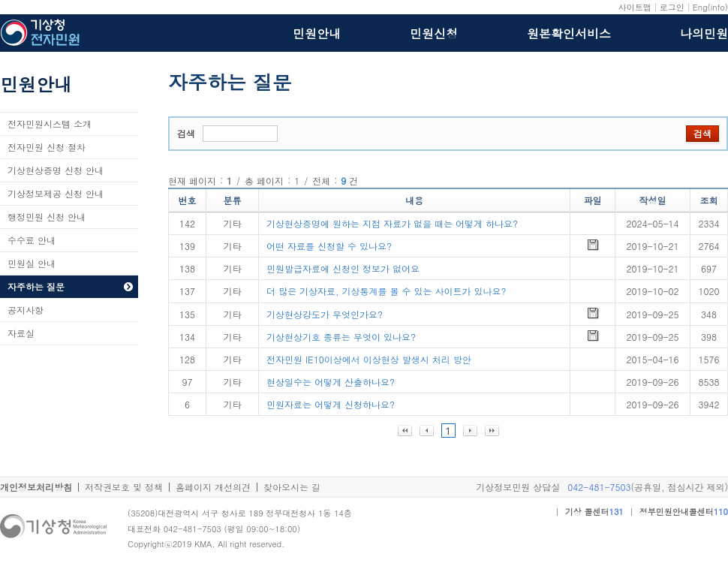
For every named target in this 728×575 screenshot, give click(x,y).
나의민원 (704, 34)
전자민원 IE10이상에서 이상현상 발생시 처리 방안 (369, 359)
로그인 (672, 8)
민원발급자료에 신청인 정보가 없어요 (343, 268)
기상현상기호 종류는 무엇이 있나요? (341, 337)
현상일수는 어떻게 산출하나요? (331, 382)
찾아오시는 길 (292, 487)
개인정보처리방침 (36, 487)
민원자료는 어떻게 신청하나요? (331, 404)
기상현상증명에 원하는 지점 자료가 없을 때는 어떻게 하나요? (392, 223)
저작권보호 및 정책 (124, 487)
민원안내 (317, 34)
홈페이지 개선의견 (213, 487)
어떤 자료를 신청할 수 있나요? (329, 246)
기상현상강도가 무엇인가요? (325, 314)
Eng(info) (710, 8)
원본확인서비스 (569, 34)
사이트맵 (635, 8)
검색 (186, 133)
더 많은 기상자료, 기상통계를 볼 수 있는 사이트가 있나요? (387, 291)
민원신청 (434, 34)
